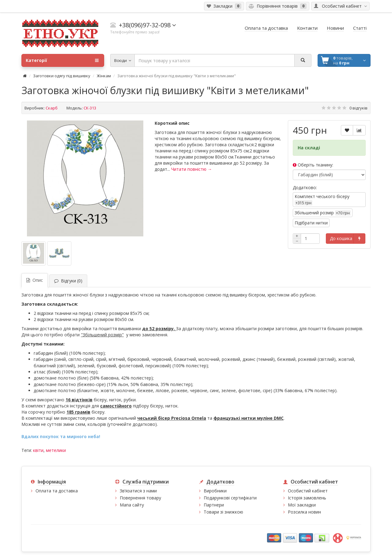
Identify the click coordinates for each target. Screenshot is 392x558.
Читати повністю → (192, 169)
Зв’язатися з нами (138, 491)
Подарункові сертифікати (230, 498)
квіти (38, 450)
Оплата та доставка (57, 491)
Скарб (52, 108)
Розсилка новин (304, 512)
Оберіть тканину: (313, 165)
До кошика (341, 238)
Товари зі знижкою (223, 512)
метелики (56, 450)
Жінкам (104, 76)
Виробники (215, 491)
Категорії (62, 60)
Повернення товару (140, 498)
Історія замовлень (307, 498)
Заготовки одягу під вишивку (62, 76)
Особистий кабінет (308, 491)
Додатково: (305, 187)
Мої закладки (302, 505)
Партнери (214, 505)
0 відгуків (358, 108)
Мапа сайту (132, 505)
